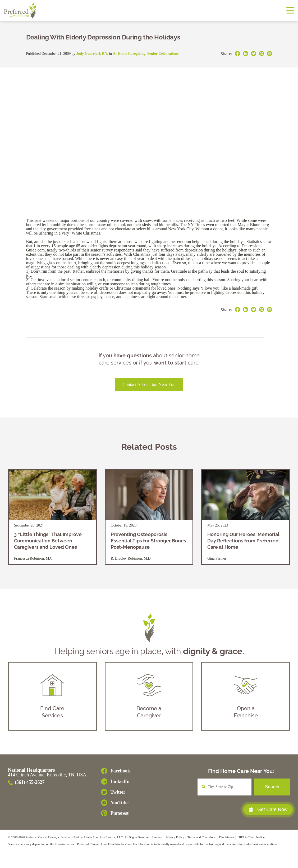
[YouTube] (116, 803)
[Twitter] (116, 792)
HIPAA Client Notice (251, 837)
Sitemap (157, 837)
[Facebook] (116, 771)
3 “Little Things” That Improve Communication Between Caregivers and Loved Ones (48, 541)
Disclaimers (226, 837)
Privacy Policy (175, 837)
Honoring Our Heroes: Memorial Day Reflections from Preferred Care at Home (243, 541)
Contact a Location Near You (149, 384)
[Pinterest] (116, 813)
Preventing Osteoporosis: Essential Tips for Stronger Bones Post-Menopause (148, 541)
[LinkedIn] (116, 781)
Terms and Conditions (201, 837)
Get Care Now (268, 809)
